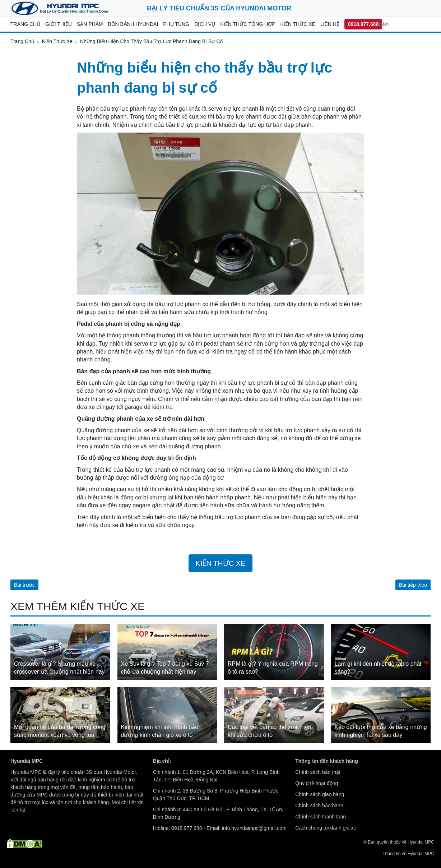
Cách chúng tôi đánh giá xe (326, 828)
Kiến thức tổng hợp (248, 24)
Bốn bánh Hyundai (133, 24)
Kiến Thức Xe (221, 563)
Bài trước (24, 585)
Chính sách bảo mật (318, 772)
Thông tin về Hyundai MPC (408, 854)
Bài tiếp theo (413, 585)
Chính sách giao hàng (320, 794)
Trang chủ (25, 24)
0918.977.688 (363, 24)
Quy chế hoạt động (317, 783)
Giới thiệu (59, 24)
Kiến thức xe (298, 24)
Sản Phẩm (90, 24)
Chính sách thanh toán (321, 817)
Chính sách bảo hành (319, 805)
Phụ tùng (176, 24)
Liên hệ (330, 24)
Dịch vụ (205, 24)
